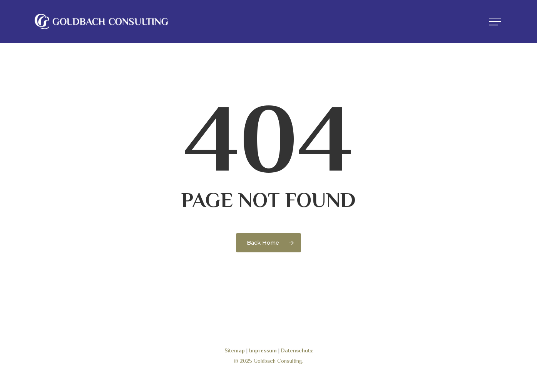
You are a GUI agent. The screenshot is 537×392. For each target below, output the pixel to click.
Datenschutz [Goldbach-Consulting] (297, 350)
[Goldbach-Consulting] (102, 22)
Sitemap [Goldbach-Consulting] (235, 350)
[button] (496, 22)
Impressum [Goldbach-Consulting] (263, 350)
